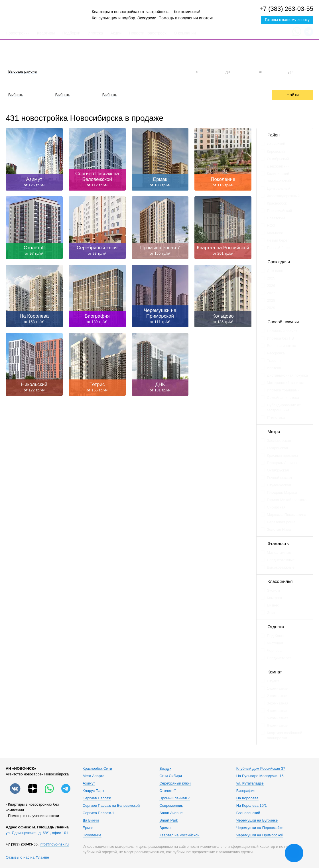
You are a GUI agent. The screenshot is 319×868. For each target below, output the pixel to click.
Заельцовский (279, 181)
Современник (171, 806)
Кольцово (275, 233)
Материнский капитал (286, 383)
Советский (276, 218)
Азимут (89, 783)
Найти (293, 95)
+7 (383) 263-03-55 (286, 9)
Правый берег (279, 248)
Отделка (13, 84)
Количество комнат (101, 61)
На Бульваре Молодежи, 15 (260, 776)
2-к (136, 71)
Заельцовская (279, 441)
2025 (271, 278)
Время (165, 828)
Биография (246, 791)
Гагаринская (277, 448)
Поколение (92, 835)
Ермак (88, 828)
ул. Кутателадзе (250, 783)
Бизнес (273, 605)
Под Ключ (275, 636)
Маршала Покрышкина (287, 515)
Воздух (165, 769)
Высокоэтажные (281, 567)
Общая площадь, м (274, 61)
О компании (185, 33)
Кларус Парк (93, 791)
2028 (271, 300)
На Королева (247, 798)
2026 (271, 286)
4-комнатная (278, 711)
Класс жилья (280, 581)
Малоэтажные (279, 553)
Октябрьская (278, 470)
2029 (271, 308)
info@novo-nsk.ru (54, 844)
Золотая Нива (279, 529)
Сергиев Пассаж (97, 798)
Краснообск (277, 203)
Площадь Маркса (282, 492)
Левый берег (278, 240)
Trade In (274, 361)
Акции (116, 33)
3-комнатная (278, 703)
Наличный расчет (282, 331)
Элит (271, 613)
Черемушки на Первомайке (260, 828)
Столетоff (167, 791)
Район (274, 135)
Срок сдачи (109, 84)
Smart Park (169, 820)
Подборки (71, 33)
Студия (94, 71)
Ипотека (95, 33)
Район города (17, 61)
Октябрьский (278, 159)
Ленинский (276, 144)
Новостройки (18, 33)
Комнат (275, 672)
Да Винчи (91, 820)
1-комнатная (278, 688)
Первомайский (279, 211)
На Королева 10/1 (252, 806)
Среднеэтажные (281, 560)
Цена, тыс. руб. (207, 61)
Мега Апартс (94, 776)
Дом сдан (275, 271)
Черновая (275, 651)
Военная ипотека (282, 346)
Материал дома (66, 84)
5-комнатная (278, 718)
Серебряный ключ (175, 783)
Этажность (278, 543)
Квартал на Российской (179, 835)
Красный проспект (283, 455)
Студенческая (279, 485)
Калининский (278, 174)
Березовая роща (281, 522)
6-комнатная (275, 725)
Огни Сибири (171, 776)
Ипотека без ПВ (280, 338)
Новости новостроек (148, 33)
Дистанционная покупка (287, 375)
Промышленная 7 (175, 798)
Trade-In (191, 95)
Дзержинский (278, 166)
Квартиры (46, 33)
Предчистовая (279, 658)
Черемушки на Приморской (260, 835)
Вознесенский (248, 813)
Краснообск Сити (97, 769)
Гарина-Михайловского (287, 500)
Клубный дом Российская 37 (261, 769)
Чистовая (275, 643)
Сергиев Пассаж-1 (98, 813)
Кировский (276, 151)
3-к (157, 71)
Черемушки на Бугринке (257, 820)
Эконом (273, 590)
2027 (271, 293)
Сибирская (276, 507)
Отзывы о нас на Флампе (27, 857)
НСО (271, 225)
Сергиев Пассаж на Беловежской (111, 806)
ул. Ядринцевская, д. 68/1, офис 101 (37, 833)
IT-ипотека (276, 417)
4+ (178, 71)
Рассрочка (222, 95)
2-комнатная (278, 696)
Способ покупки (283, 322)
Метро (274, 431)
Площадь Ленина (282, 463)
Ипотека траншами (283, 390)
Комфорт (275, 598)
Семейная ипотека (283, 398)
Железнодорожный (283, 196)
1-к (115, 71)
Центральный (279, 188)
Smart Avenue (171, 813)
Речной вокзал (279, 478)
